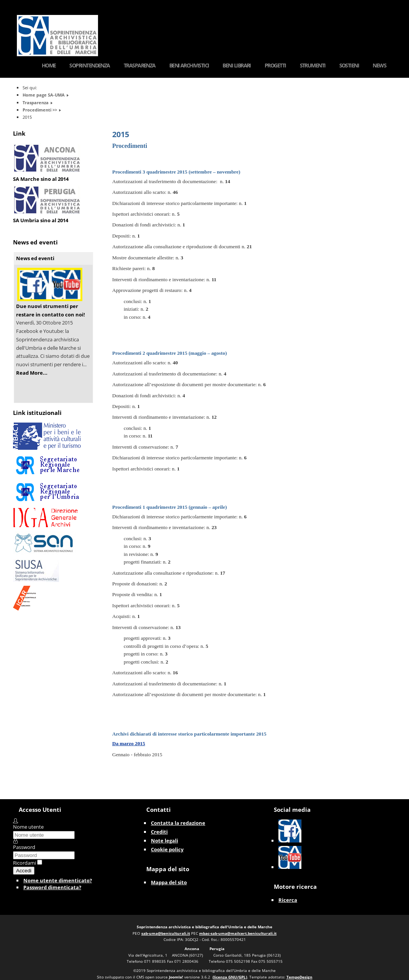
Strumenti (313, 65)
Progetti (275, 65)
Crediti (159, 832)
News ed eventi (35, 258)
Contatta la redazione (178, 823)
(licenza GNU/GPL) (230, 977)
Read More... (32, 373)
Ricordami (25, 863)
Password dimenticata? (52, 887)
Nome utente (28, 827)
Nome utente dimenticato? (58, 880)
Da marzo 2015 (129, 743)
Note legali (164, 841)
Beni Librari (236, 65)
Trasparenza (140, 65)
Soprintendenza (89, 65)
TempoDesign (299, 977)
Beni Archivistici (189, 65)
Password (24, 847)
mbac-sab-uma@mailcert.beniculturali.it (238, 933)
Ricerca (288, 900)
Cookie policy (167, 849)
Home (49, 65)
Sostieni (349, 65)
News (379, 65)
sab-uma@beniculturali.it (166, 933)
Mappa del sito (169, 882)
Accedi (24, 871)
